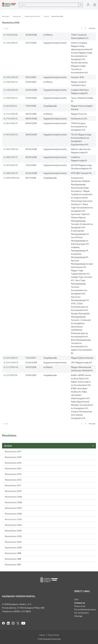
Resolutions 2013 (13, 474)
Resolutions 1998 (13, 559)
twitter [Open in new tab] (18, 623)
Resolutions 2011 (13, 485)
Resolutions (17, 16)
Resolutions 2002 (13, 536)
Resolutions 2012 (13, 480)
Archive (8, 446)
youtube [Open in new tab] (23, 623)
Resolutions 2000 (13, 547)
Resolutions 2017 (13, 451)
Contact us (80, 603)
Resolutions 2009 (13, 497)
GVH (76, 599)
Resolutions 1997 (13, 564)
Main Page (6, 16)
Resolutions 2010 (13, 491)
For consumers (82, 613)
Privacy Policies (53, 635)
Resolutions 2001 (13, 542)
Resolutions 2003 (13, 531)
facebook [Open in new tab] (3, 623)
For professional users (85, 609)
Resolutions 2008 (13, 502)
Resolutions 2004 (13, 525)
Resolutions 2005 (13, 519)
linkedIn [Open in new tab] (8, 623)
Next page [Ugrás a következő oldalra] (92, 28)
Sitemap (78, 616)
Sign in (88, 5)
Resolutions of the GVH (32, 16)
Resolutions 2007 (13, 508)
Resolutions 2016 (13, 457)
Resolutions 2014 (13, 468)
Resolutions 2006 (13, 514)
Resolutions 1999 (13, 553)
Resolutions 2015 (13, 463)
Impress (42, 635)
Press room (80, 606)
